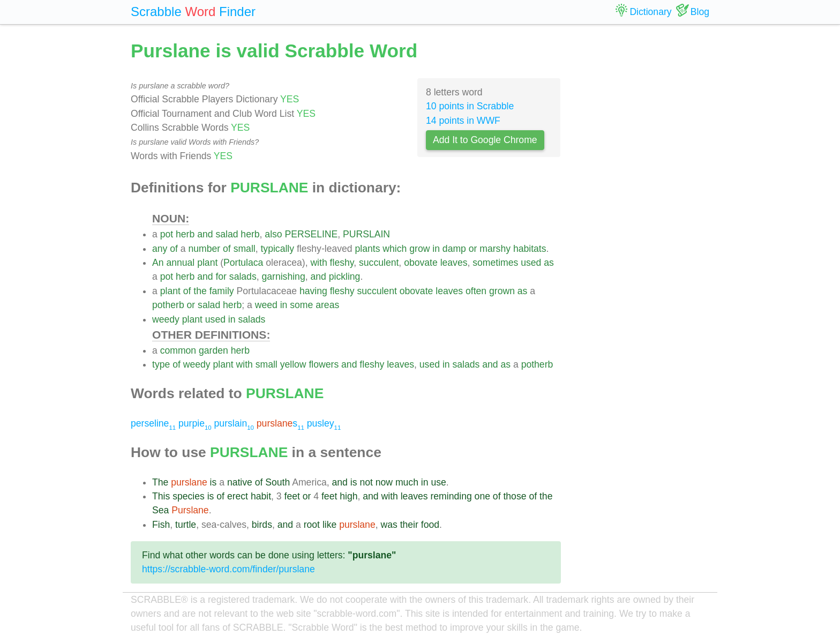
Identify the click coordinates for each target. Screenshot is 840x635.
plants (368, 249)
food (430, 525)
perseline (153, 423)
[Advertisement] (643, 198)
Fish (161, 525)
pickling (345, 277)
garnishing (283, 277)
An (158, 263)
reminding (451, 496)
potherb (168, 305)
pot (167, 234)
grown (502, 291)
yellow (293, 364)
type (161, 364)
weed (266, 305)
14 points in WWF (463, 121)
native (240, 482)
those (515, 496)
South (277, 482)
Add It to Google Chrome (485, 140)
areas (327, 305)
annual (180, 263)
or (473, 249)
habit (261, 496)
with (318, 263)
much (407, 482)
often (476, 291)
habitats (530, 249)
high (348, 496)
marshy (495, 249)
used (531, 263)
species (189, 496)
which (395, 249)
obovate (421, 263)
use (438, 482)
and (205, 234)
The (160, 482)
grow (419, 249)
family (222, 291)
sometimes (495, 263)
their (409, 525)
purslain (234, 423)
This (161, 496)
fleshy (342, 263)
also (273, 234)
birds (262, 525)
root (312, 525)
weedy (166, 319)
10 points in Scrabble (470, 106)
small (245, 249)
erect (238, 496)
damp (454, 249)
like (329, 525)
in (436, 249)
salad (227, 234)
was (389, 525)
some (301, 305)
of (174, 249)
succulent (379, 263)
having (313, 291)
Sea (160, 510)
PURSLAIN (366, 234)
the (200, 291)
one (482, 496)
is (213, 482)
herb (185, 234)
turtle (186, 525)
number (205, 249)
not (366, 482)
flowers (324, 364)
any (160, 249)
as (549, 263)
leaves (454, 263)
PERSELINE (312, 234)
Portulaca (243, 263)
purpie (195, 423)
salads (243, 277)
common (178, 350)
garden (213, 350)
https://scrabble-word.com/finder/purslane (228, 569)
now (384, 482)
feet (292, 496)
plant (207, 263)
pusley (324, 423)
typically (277, 249)
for (221, 277)
